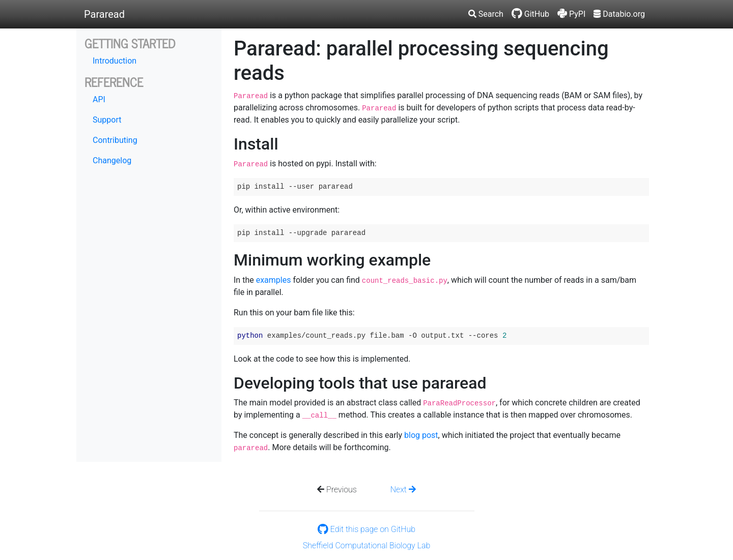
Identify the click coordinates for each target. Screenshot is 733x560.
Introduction (115, 61)
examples (274, 280)
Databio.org (619, 14)
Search (486, 14)
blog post (421, 435)
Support (107, 120)
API (99, 99)
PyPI (571, 14)
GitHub (530, 14)
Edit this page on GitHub (366, 529)
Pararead (104, 14)
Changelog (112, 160)
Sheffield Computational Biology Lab (366, 546)
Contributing (115, 140)
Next (403, 490)
